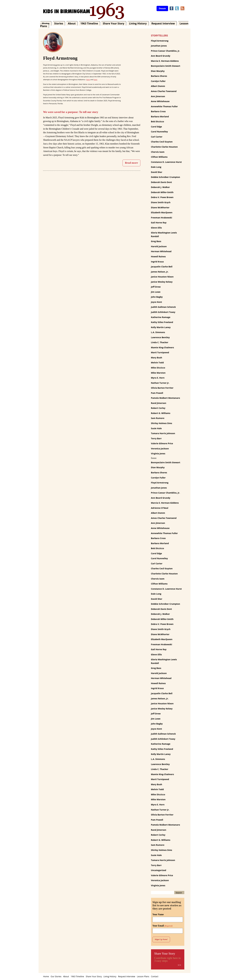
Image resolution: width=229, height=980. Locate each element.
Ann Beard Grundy (161, 56)
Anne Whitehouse (160, 101)
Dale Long (156, 167)
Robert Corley (158, 408)
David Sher (157, 172)
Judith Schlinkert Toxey (163, 312)
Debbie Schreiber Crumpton (166, 177)
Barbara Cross (158, 111)
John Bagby (157, 297)
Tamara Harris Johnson (163, 433)
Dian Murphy (158, 71)
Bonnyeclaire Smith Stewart (166, 66)
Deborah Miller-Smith (162, 192)
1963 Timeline (89, 23)
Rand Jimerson (159, 403)
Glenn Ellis (156, 228)
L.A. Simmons (158, 332)
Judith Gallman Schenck (163, 307)
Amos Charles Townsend (164, 91)
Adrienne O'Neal (160, 508)
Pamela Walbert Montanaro (166, 398)
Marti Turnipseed (160, 352)
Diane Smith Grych (161, 202)
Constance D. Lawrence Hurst (166, 162)
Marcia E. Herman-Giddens (165, 61)
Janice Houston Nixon (162, 277)
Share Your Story (114, 23)
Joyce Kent (156, 302)
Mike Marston (158, 373)
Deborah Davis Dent (161, 182)
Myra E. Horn (158, 378)
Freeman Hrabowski (162, 218)
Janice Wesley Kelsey (162, 282)
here (88, 79)
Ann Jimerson (158, 96)
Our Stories (56, 976)
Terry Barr (156, 438)
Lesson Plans (143, 976)
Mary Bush (157, 358)
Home (46, 23)
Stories (59, 23)
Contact (155, 976)
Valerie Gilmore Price (162, 443)
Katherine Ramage (161, 317)
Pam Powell (157, 393)
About (72, 23)
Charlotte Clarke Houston (164, 147)
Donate (162, 8)
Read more (131, 163)
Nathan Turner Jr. (160, 383)
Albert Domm (158, 86)
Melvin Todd (157, 363)
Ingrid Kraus (157, 262)
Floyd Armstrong (160, 41)
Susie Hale (156, 428)
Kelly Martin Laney (161, 327)
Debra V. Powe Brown (162, 197)
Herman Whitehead (161, 251)
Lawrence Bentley (160, 337)
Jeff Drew (156, 287)
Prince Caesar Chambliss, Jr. (165, 51)
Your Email (162, 926)
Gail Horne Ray (159, 223)
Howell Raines (158, 256)
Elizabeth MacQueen (162, 212)
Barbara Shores (159, 76)
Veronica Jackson (160, 449)
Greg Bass (156, 241)
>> (179, 965)
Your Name (158, 914)
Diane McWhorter (160, 207)
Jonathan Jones (159, 46)
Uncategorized (159, 870)
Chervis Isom (158, 152)
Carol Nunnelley (159, 132)
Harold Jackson (159, 246)
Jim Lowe (156, 292)
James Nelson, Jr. (160, 272)
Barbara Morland (160, 117)
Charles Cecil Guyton (162, 142)
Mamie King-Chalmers (162, 347)
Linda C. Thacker (160, 342)
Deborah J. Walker (160, 187)
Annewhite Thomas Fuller (164, 106)
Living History (138, 23)
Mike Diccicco (158, 368)
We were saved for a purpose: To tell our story (71, 112)
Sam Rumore (158, 418)
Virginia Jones (158, 454)
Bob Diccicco (158, 121)
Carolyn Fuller (158, 81)
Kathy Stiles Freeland (162, 322)
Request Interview (163, 23)
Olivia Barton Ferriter (162, 388)
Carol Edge (156, 127)
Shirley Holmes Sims (162, 423)
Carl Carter (157, 137)
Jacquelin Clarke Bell (162, 267)
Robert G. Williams (161, 413)
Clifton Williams (159, 157)
